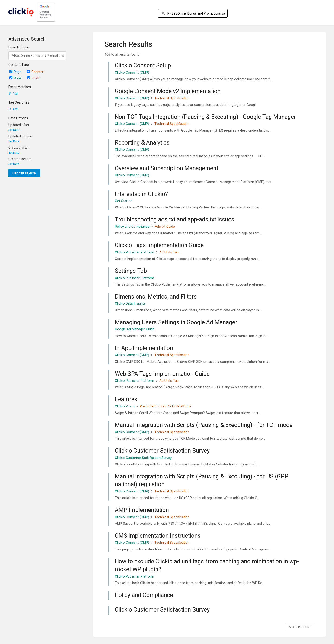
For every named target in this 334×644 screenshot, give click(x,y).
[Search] (164, 14)
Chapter (35, 72)
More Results (300, 627)
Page (15, 72)
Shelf (33, 78)
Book (15, 78)
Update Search (24, 173)
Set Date (14, 130)
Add (13, 94)
